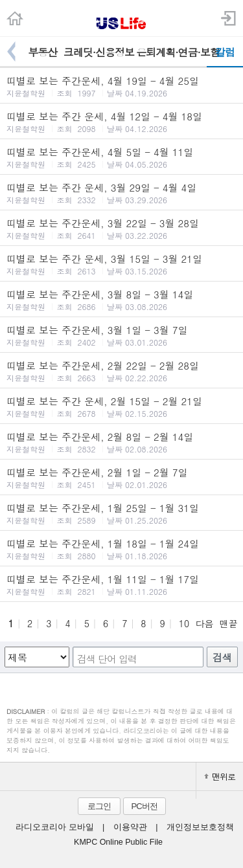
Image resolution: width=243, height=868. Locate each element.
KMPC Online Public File (118, 842)
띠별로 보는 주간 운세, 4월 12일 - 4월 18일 (121, 122)
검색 (222, 657)
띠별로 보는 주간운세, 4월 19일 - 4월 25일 (121, 86)
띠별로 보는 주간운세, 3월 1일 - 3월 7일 (121, 335)
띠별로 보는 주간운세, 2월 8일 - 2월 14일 (121, 442)
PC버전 (144, 806)
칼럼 (225, 52)
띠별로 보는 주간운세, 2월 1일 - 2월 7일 (121, 478)
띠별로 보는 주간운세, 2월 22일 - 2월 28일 (121, 371)
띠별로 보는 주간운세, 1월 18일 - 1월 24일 (121, 549)
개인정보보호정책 (200, 827)
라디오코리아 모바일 (54, 827)
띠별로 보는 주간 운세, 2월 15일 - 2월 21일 (121, 406)
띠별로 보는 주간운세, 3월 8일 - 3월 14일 (121, 300)
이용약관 (130, 827)
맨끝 (229, 623)
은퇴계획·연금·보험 (171, 52)
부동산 (42, 52)
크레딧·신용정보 (99, 52)
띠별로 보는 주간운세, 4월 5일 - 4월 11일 (121, 157)
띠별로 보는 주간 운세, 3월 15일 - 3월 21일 (121, 264)
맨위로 (220, 776)
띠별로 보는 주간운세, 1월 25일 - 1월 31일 (121, 513)
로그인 (99, 806)
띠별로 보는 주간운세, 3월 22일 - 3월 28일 (121, 228)
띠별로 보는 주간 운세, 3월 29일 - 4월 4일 (121, 193)
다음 (204, 623)
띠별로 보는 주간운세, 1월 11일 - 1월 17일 (121, 584)
